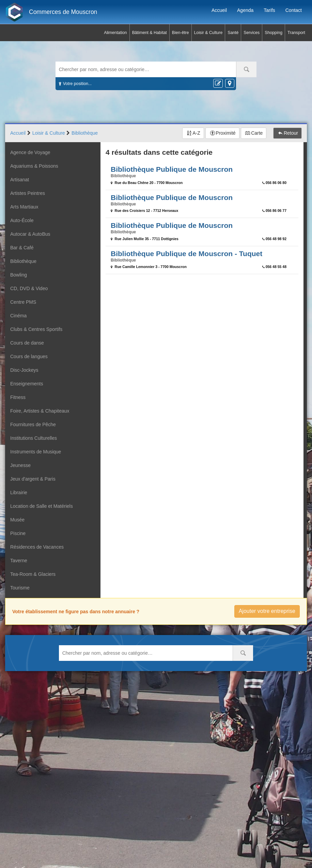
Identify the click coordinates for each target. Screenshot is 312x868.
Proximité (225, 133)
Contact (294, 10)
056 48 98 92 (276, 239)
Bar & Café (22, 248)
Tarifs (269, 10)
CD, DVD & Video (29, 288)
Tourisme (20, 588)
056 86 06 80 (276, 183)
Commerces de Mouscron (63, 12)
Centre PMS (23, 302)
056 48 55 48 (276, 267)
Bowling (19, 275)
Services (252, 33)
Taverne (19, 561)
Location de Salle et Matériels (42, 506)
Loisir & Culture (208, 33)
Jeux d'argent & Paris (33, 479)
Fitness (18, 397)
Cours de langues (29, 356)
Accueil (219, 10)
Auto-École (22, 220)
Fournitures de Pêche (33, 424)
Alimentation (115, 33)
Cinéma (18, 316)
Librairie (19, 493)
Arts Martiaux (24, 207)
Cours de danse (27, 343)
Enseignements (27, 384)
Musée (17, 520)
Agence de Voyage (30, 152)
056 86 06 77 (276, 211)
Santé (233, 33)
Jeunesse (20, 465)
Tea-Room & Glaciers (33, 574)
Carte (257, 133)
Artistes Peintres (28, 193)
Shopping (274, 33)
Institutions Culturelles (34, 438)
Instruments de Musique (36, 452)
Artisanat (20, 180)
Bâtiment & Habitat (150, 33)
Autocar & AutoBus (30, 234)
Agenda (245, 10)
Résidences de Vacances (37, 547)
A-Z (196, 133)
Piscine (18, 533)
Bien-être (181, 33)
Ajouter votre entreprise (267, 611)
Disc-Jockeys (24, 370)
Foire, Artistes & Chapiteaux (40, 411)
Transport (296, 33)
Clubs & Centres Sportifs (36, 329)
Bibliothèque (23, 261)
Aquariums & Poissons (34, 166)
